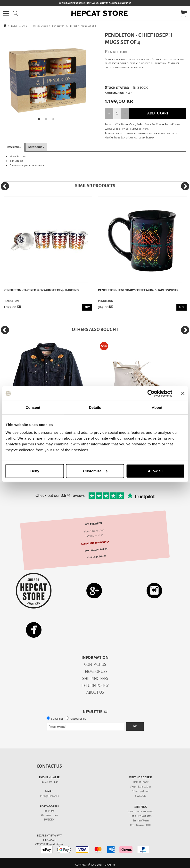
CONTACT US (95, 664)
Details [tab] (95, 407)
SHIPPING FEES (95, 679)
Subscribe (57, 719)
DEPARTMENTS (19, 26)
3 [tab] (55, 121)
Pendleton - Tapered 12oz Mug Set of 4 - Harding (41, 290)
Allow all (155, 471)
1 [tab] (40, 121)
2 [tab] (48, 121)
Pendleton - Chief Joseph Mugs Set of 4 (74, 26)
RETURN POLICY (95, 686)
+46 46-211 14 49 (49, 782)
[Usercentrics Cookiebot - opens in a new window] (151, 394)
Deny (35, 471)
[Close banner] (183, 394)
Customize (95, 471)
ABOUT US (95, 692)
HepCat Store (141, 782)
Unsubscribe (78, 719)
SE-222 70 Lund (141, 791)
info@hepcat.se (49, 796)
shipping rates (143, 816)
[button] (6, 13)
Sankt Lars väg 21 (141, 787)
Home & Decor (40, 26)
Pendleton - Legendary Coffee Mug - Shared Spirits (138, 290)
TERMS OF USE (95, 671)
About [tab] (157, 407)
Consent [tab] (33, 407)
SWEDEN (141, 796)
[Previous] (5, 186)
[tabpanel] (47, 78)
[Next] (185, 186)
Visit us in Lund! (96, 557)
